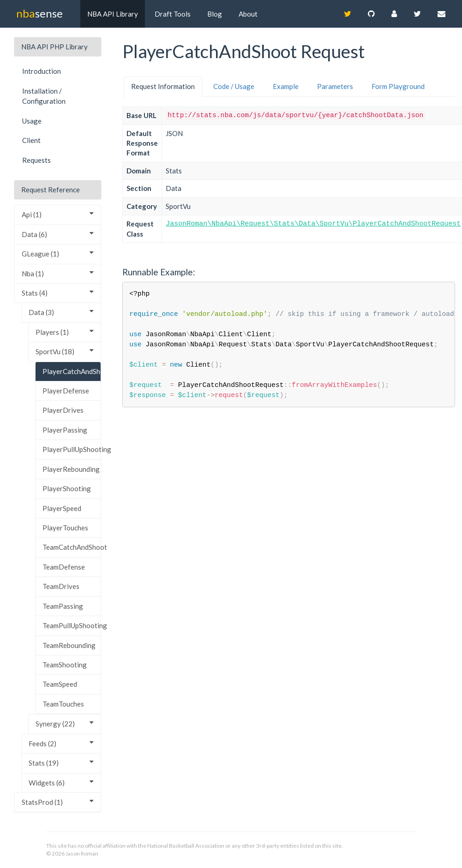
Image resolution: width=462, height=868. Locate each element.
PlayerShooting (67, 488)
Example (286, 86)
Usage (32, 121)
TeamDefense (64, 567)
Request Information (163, 86)
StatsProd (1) (58, 802)
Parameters (335, 86)
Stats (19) (61, 763)
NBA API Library (113, 14)
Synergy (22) (65, 723)
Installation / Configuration (44, 96)
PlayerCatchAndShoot (72, 371)
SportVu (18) (65, 351)
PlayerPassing (65, 430)
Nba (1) (58, 273)
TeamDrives (61, 586)
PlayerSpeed (62, 508)
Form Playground (398, 86)
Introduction (42, 71)
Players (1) (65, 332)
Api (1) (58, 214)
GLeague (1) (58, 253)
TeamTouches (63, 704)
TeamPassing (63, 606)
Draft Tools (173, 14)
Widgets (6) (61, 782)
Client (31, 140)
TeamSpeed (60, 684)
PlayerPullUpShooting (72, 449)
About (248, 14)
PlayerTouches (65, 528)
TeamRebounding (69, 645)
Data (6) (58, 234)
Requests (36, 160)
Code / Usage (234, 86)
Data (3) (61, 312)
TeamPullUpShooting (72, 625)
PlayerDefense (66, 391)
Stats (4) (58, 293)
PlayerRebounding (71, 469)
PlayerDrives (63, 410)
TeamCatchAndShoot (72, 547)
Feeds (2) (61, 743)
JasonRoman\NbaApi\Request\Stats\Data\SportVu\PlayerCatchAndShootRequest (313, 224)
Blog (215, 14)
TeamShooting (65, 665)
